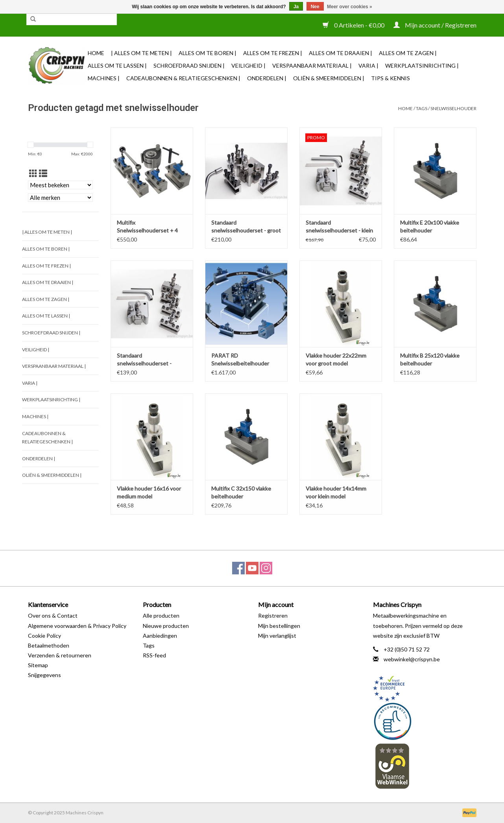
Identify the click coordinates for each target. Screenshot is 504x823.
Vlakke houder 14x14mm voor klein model (336, 492)
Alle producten (161, 615)
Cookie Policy (44, 636)
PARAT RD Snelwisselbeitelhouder (240, 359)
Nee (315, 7)
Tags (422, 108)
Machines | (104, 78)
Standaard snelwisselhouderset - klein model (339, 227)
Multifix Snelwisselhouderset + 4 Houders (147, 227)
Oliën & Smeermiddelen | (329, 78)
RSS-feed (154, 655)
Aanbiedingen (160, 636)
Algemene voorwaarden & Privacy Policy (77, 626)
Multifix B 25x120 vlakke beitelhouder (430, 359)
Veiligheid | (248, 66)
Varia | (368, 66)
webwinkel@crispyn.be (412, 659)
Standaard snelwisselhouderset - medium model (144, 360)
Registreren (273, 615)
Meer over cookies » (350, 7)
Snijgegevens (44, 675)
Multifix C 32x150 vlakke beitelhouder (241, 492)
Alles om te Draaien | (341, 53)
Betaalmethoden (49, 645)
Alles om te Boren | (208, 53)
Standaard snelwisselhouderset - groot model (246, 227)
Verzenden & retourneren (60, 655)
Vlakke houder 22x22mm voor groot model (336, 359)
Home (96, 53)
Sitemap (38, 665)
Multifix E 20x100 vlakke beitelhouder (430, 226)
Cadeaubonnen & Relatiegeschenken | (183, 78)
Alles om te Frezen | (273, 53)
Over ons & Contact (53, 615)
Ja (296, 7)
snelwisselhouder (453, 108)
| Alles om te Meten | (141, 53)
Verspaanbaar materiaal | (312, 66)
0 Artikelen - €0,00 (354, 25)
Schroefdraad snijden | (189, 66)
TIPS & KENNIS (390, 78)
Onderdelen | (267, 78)
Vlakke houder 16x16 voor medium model (149, 492)
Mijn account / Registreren (435, 25)
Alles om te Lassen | (117, 66)
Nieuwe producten (166, 626)
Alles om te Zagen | (408, 53)
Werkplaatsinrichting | (422, 66)
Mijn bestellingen (279, 626)
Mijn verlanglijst (277, 636)
